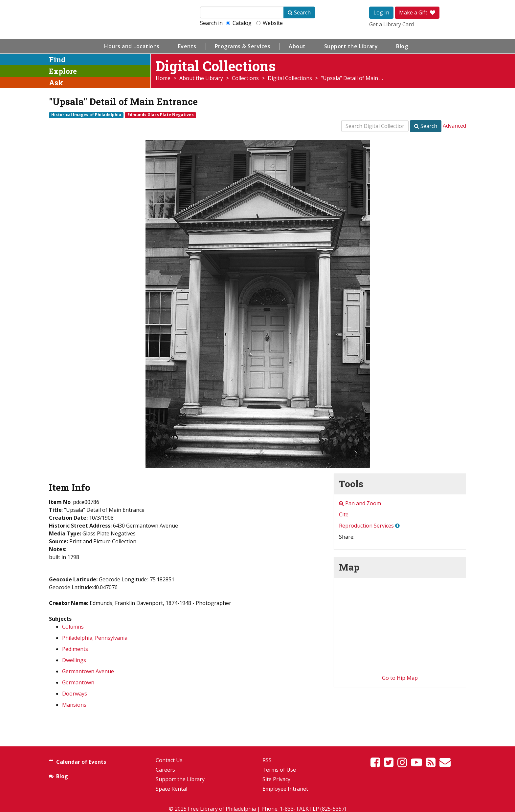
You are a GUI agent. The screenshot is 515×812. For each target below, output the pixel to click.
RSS (267, 760)
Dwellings (74, 660)
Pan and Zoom (360, 503)
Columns (73, 627)
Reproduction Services (366, 526)
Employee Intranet (285, 789)
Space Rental (171, 789)
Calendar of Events (81, 762)
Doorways (75, 694)
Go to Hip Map (400, 678)
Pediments (75, 649)
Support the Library (351, 46)
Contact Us (169, 760)
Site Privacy (276, 779)
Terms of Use (279, 770)
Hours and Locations (132, 46)
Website (269, 23)
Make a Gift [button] (417, 12)
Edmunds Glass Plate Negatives (161, 115)
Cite (344, 514)
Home (163, 78)
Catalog (239, 23)
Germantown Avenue (88, 671)
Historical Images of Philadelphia (86, 115)
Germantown (78, 682)
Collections (245, 78)
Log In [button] (381, 12)
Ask (56, 83)
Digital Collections (290, 78)
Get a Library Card (392, 24)
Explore (63, 71)
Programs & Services (243, 46)
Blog (402, 46)
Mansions (74, 705)
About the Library (201, 78)
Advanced (454, 126)
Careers (165, 770)
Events (187, 46)
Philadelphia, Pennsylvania (95, 638)
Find (57, 60)
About (297, 46)
